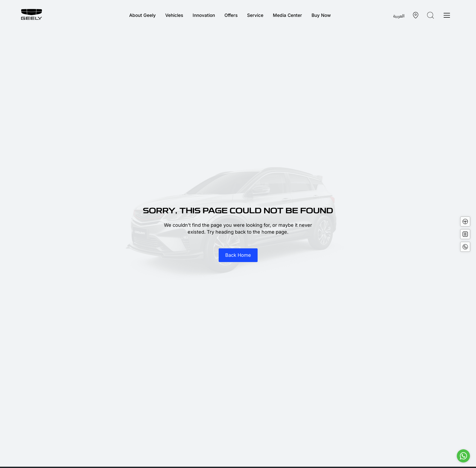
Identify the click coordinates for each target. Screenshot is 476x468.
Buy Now (321, 15)
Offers (231, 15)
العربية (399, 16)
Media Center (287, 15)
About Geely (142, 15)
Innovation (204, 15)
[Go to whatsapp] (463, 456)
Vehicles (174, 15)
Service (255, 15)
